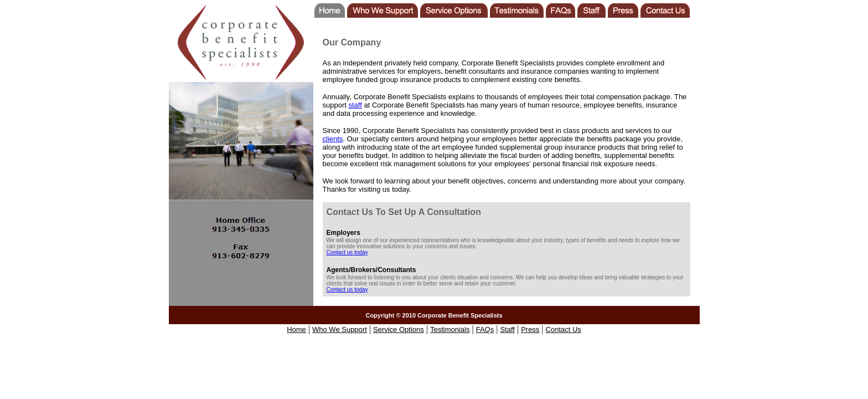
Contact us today (347, 252)
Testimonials (450, 329)
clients (333, 139)
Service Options (399, 329)
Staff (507, 329)
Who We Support (340, 329)
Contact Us (564, 329)
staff (355, 105)
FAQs (485, 329)
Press (530, 329)
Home (296, 329)
